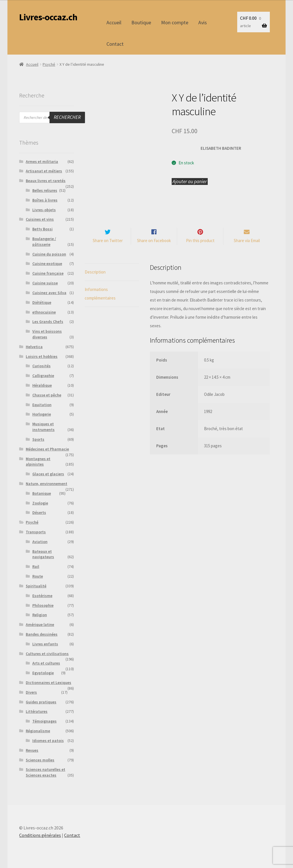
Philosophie (43, 605)
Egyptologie (43, 673)
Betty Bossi (42, 229)
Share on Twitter (108, 241)
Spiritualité (36, 586)
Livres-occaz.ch (48, 17)
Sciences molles (40, 760)
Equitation (42, 405)
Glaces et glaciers (48, 474)
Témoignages (44, 721)
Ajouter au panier (190, 181)
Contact (115, 44)
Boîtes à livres (45, 200)
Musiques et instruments (43, 427)
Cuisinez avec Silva (49, 293)
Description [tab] (95, 272)
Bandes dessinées (42, 634)
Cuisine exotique (47, 264)
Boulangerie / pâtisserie (44, 242)
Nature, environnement (46, 484)
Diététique (42, 302)
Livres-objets (44, 210)
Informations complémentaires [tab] (100, 294)
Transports (36, 532)
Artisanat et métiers (44, 171)
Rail (36, 566)
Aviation (40, 542)
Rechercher (67, 117)
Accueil (114, 22)
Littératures (37, 711)
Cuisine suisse (45, 283)
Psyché (49, 64)
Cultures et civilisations (47, 654)
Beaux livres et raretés (46, 181)
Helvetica (34, 347)
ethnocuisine (44, 312)
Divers (31, 692)
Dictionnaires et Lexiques (48, 683)
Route (38, 576)
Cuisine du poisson (49, 254)
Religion (40, 615)
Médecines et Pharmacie (47, 449)
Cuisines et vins (40, 219)
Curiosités (41, 366)
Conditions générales (40, 835)
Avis (203, 22)
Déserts (39, 512)
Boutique (141, 22)
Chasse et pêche (47, 395)
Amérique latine (40, 624)
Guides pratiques (41, 702)
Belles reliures (45, 190)
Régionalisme (38, 731)
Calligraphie (43, 376)
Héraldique (42, 385)
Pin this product (200, 241)
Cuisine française (48, 273)
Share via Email (247, 241)
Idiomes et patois (48, 741)
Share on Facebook (154, 241)
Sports (38, 439)
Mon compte (175, 22)
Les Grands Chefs (48, 322)
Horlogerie (42, 414)
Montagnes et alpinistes (38, 462)
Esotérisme (42, 596)
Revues (32, 750)
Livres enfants (45, 644)
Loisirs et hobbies (42, 356)
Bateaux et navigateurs (43, 554)
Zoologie (40, 503)
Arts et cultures (46, 663)
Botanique (42, 493)
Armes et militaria (42, 161)
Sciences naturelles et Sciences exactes (45, 772)
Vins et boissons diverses (47, 334)
